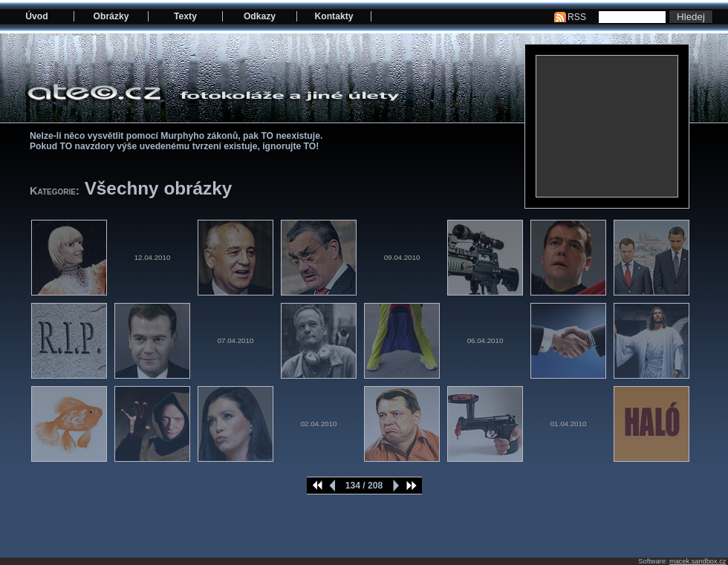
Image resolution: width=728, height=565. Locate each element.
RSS (577, 17)
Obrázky (111, 16)
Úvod (36, 16)
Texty (185, 16)
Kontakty (334, 16)
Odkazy (260, 16)
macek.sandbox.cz (698, 561)
